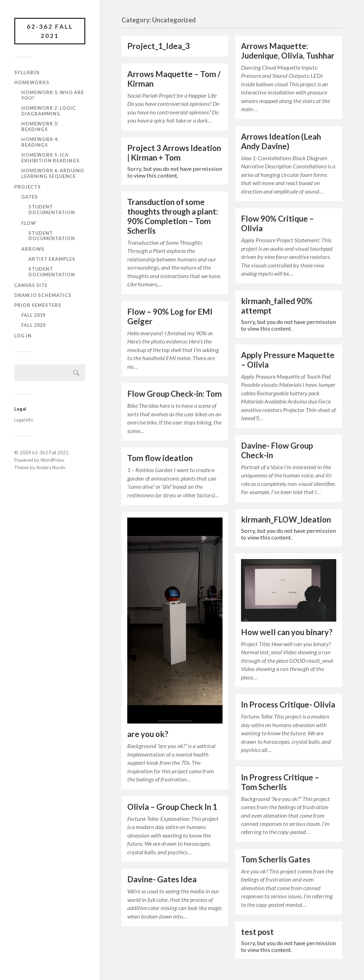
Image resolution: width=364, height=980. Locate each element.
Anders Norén (51, 467)
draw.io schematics (43, 295)
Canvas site (31, 285)
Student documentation (52, 210)
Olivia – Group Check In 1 (172, 807)
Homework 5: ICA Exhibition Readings (50, 158)
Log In (23, 336)
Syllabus (27, 72)
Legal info (24, 420)
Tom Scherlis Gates (276, 859)
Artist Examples (52, 259)
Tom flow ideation (160, 458)
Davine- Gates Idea (162, 879)
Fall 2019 (33, 315)
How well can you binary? (287, 632)
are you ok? (148, 734)
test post (257, 932)
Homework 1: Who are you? (53, 95)
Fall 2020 (33, 325)
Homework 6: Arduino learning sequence (53, 173)
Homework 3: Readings (40, 126)
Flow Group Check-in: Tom (175, 394)
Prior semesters (38, 305)
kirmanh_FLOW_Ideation (286, 519)
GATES (30, 197)
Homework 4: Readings (40, 142)
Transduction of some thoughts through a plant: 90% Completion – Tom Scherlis (173, 216)
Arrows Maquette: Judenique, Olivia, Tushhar (288, 51)
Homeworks (32, 82)
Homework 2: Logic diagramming (49, 111)
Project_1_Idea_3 (159, 46)
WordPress (52, 460)
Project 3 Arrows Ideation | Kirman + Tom (174, 153)
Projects (28, 187)
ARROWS (33, 249)
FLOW (29, 223)
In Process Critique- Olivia (288, 705)
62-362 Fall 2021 (50, 31)
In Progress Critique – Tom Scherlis (280, 782)
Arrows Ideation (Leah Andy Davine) (281, 141)
